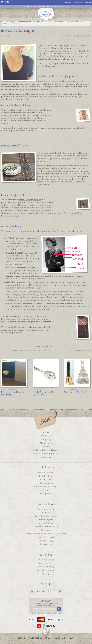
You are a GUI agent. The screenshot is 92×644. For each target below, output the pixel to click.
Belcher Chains (34, 316)
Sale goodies (46, 494)
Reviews (46, 513)
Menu (5, 2)
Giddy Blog (46, 439)
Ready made (46, 479)
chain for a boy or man (30, 200)
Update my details (46, 570)
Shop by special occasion (46, 486)
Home (46, 432)
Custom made (46, 483)
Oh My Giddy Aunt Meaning (46, 450)
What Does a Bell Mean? (76, 392)
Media (46, 446)
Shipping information (46, 516)
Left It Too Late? (46, 537)
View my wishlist (46, 563)
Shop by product (46, 472)
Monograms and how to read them (12, 394)
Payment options (46, 520)
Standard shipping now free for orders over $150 (46, 7)
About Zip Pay (46, 523)
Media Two (71, 638)
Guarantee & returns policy (46, 527)
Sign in (46, 574)
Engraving (46, 530)
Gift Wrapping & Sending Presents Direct (46, 534)
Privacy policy (46, 541)
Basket (88, 2)
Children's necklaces (41, 115)
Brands (46, 490)
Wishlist (79, 2)
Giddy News (46, 443)
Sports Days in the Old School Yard (43, 394)
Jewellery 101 (84, 36)
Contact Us (46, 457)
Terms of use (46, 544)
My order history (46, 567)
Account (69, 2)
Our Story (46, 436)
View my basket (46, 560)
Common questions (46, 509)
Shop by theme (46, 476)
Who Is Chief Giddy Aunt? (46, 453)
